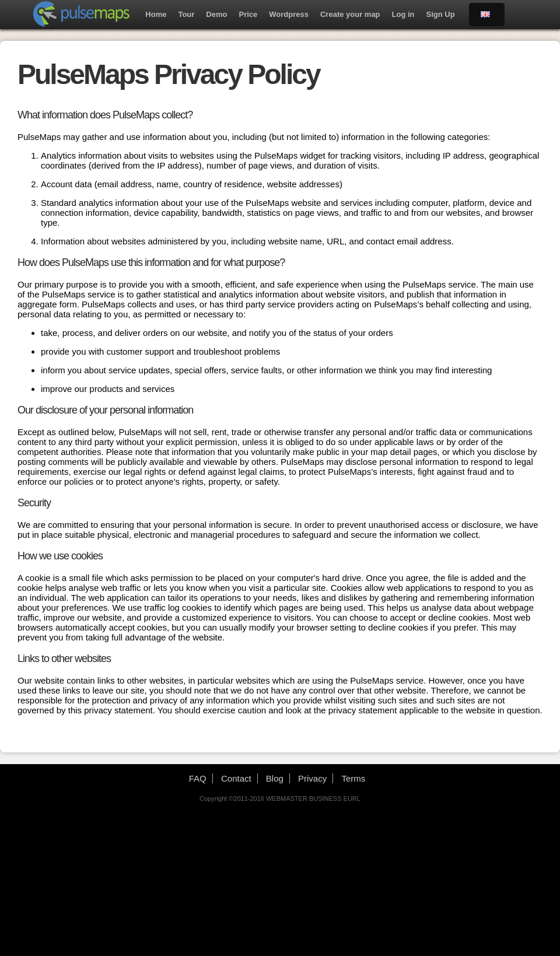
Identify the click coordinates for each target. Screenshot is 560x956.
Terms (353, 778)
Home (156, 14)
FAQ (198, 778)
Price (248, 14)
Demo (216, 14)
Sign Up (441, 14)
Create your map (350, 14)
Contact (236, 778)
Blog (275, 778)
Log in (403, 14)
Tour (186, 14)
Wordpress (289, 14)
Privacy (312, 778)
